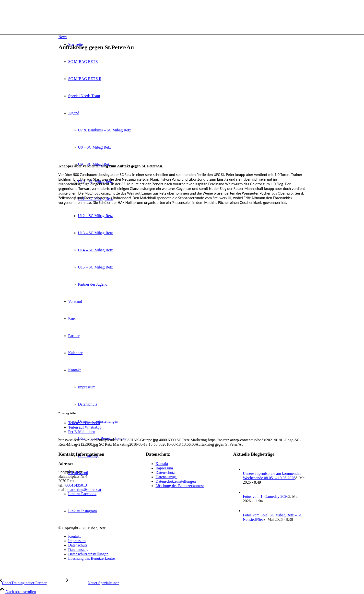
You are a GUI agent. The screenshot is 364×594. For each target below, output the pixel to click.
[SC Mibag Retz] (95, 23)
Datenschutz (165, 472)
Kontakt (162, 464)
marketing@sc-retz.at (84, 490)
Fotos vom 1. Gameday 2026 (265, 496)
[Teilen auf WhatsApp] (85, 427)
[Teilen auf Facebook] (84, 423)
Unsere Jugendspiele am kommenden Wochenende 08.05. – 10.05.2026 (272, 476)
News (63, 37)
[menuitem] (187, 536)
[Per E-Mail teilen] (82, 432)
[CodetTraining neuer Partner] (33, 583)
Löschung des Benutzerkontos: (180, 486)
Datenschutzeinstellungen (176, 481)
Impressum (164, 468)
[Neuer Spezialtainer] (92, 583)
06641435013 (76, 485)
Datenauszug (166, 477)
